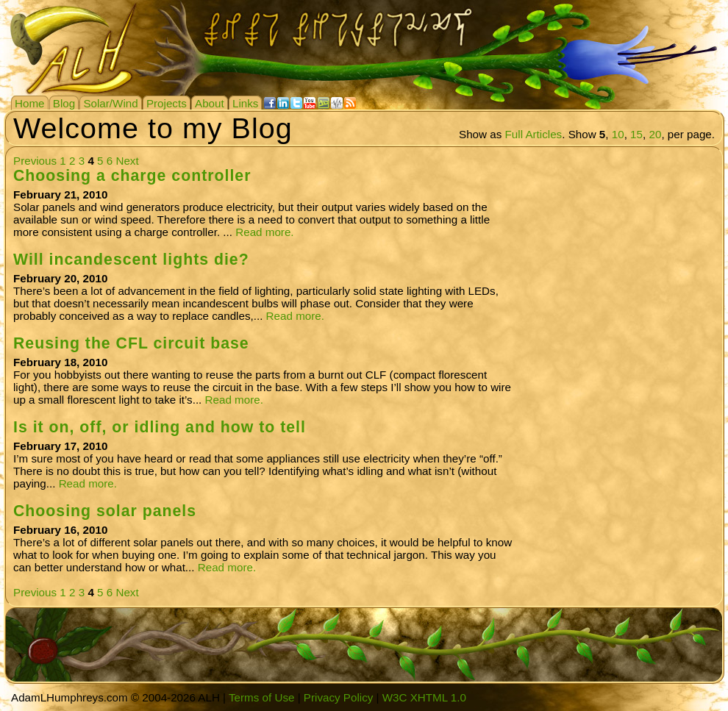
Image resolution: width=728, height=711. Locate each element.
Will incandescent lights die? (131, 260)
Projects (167, 103)
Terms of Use (261, 697)
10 (618, 134)
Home (30, 103)
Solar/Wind (110, 103)
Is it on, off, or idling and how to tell (160, 427)
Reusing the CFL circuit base (131, 343)
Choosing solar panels (105, 511)
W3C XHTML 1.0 (424, 697)
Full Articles (534, 134)
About (210, 103)
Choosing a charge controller (132, 176)
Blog (64, 103)
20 (655, 134)
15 (636, 134)
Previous (35, 161)
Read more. (264, 232)
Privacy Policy (339, 697)
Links (245, 103)
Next (127, 161)
